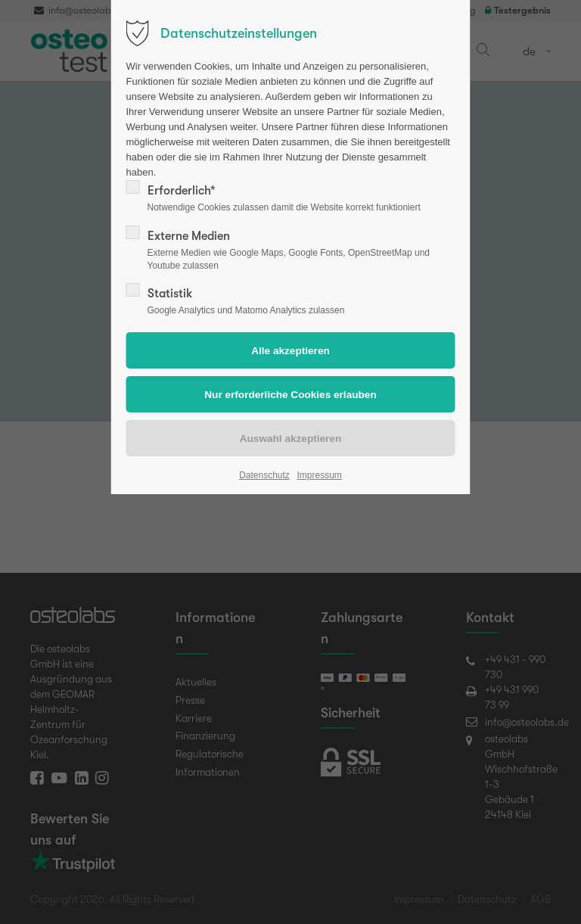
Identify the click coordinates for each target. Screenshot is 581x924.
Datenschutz (264, 475)
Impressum (319, 475)
